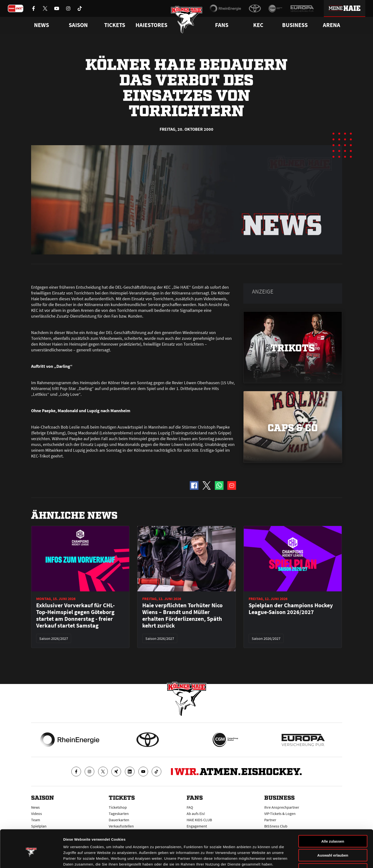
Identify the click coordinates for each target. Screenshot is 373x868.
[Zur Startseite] (186, 20)
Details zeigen (256, 858)
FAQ (190, 807)
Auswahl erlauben (333, 834)
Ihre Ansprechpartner (282, 807)
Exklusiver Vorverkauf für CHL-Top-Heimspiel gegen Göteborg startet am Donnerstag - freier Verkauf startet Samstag (75, 615)
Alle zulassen (333, 820)
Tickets (115, 25)
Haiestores (151, 25)
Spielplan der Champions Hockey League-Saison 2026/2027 (291, 609)
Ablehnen (333, 848)
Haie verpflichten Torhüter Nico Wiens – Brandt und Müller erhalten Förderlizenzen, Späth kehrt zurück (182, 615)
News (35, 807)
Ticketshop (118, 807)
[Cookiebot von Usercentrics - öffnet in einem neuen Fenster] (31, 859)
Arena (332, 25)
